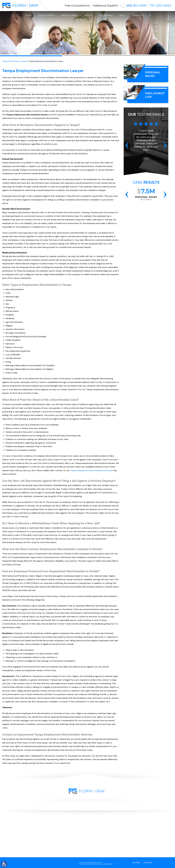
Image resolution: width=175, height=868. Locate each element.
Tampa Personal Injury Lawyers (15, 61)
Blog (122, 15)
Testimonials (106, 15)
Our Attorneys (46, 15)
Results (88, 15)
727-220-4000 (160, 5)
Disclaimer (148, 863)
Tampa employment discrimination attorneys (91, 470)
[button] (127, 145)
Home (29, 15)
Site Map (136, 863)
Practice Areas (69, 15)
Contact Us (138, 15)
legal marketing (96, 864)
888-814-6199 (136, 5)
